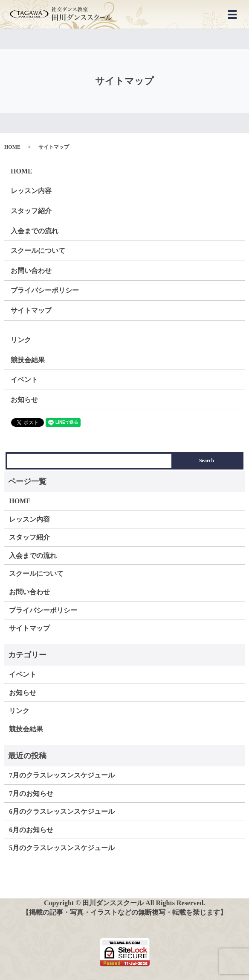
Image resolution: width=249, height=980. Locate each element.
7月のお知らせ (31, 794)
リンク (21, 340)
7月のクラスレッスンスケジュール (62, 775)
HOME (12, 147)
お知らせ (24, 400)
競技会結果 (28, 360)
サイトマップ (31, 310)
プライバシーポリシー (45, 290)
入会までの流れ (35, 231)
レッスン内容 (31, 191)
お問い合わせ (31, 271)
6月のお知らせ (31, 830)
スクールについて (38, 251)
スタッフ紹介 (31, 211)
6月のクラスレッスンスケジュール (62, 811)
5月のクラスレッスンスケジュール (62, 848)
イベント (24, 380)
